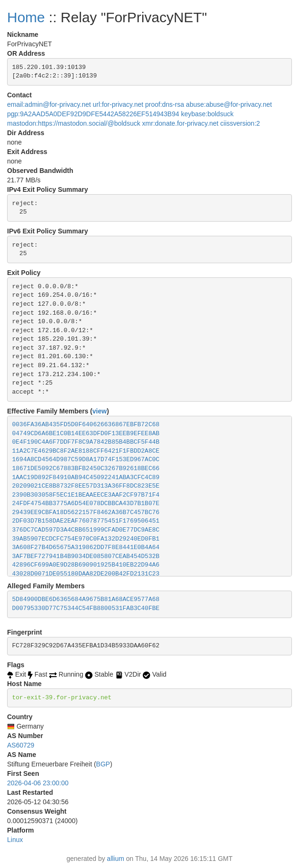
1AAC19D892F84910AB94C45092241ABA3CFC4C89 (86, 477)
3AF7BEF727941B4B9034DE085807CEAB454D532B (86, 556)
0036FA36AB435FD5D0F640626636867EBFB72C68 (86, 425)
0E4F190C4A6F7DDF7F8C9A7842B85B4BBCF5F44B (86, 442)
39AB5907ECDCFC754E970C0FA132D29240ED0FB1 (86, 539)
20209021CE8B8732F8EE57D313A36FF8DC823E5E (86, 486)
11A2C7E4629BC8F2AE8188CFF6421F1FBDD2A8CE (86, 451)
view (100, 411)
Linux (15, 840)
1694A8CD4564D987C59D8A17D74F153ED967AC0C (86, 460)
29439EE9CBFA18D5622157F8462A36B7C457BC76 (86, 512)
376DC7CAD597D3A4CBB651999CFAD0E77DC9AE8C (86, 530)
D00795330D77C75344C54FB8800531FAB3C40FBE (86, 608)
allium (115, 859)
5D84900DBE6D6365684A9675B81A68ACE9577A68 (86, 599)
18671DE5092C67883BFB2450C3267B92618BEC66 (86, 468)
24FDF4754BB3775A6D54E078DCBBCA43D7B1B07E (86, 503)
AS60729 (21, 745)
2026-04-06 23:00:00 (38, 783)
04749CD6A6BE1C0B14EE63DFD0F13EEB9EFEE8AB (86, 434)
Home (26, 17)
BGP (103, 764)
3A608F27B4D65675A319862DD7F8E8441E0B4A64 (86, 547)
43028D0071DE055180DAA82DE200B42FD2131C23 (86, 574)
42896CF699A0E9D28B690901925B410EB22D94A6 (86, 565)
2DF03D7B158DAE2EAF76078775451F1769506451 (86, 521)
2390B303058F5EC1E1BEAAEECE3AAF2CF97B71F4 (86, 495)
